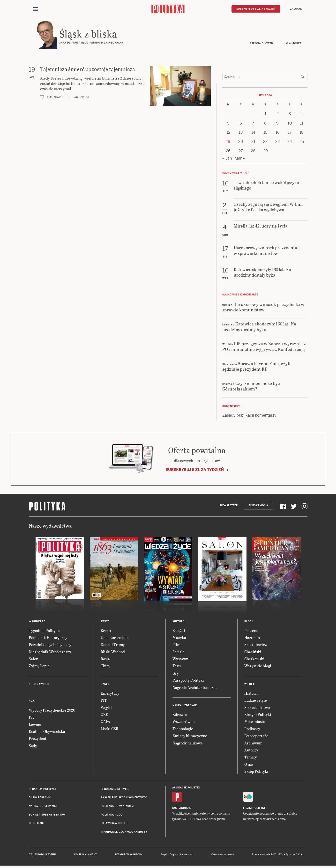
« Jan (227, 159)
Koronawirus (39, 685)
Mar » (240, 159)
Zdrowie (180, 715)
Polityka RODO (112, 815)
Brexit (106, 631)
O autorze (294, 44)
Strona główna (262, 44)
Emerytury (110, 694)
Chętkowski (254, 659)
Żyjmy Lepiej (40, 667)
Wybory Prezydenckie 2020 (52, 711)
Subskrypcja (258, 506)
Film (176, 645)
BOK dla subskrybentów (47, 815)
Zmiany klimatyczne (190, 736)
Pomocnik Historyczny (48, 638)
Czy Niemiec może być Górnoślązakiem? (251, 387)
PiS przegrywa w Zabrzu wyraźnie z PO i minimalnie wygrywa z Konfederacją (264, 347)
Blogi (249, 622)
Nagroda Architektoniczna (195, 688)
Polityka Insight (86, 855)
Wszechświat (184, 722)
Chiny (105, 667)
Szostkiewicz (256, 645)
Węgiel (107, 708)
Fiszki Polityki (254, 809)
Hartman (252, 638)
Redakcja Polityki (42, 790)
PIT (104, 701)
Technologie (183, 729)
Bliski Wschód (113, 652)
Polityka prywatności (118, 807)
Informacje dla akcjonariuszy (124, 833)
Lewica (35, 725)
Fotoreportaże (256, 736)
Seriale (179, 652)
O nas (249, 765)
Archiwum (253, 744)
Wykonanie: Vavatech (222, 855)
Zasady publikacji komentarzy (249, 416)
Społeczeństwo (257, 708)
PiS (32, 718)
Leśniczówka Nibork (129, 855)
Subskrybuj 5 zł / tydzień (256, 9)
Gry (176, 674)
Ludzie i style (256, 701)
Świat (105, 622)
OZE (104, 715)
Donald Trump (113, 645)
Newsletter (229, 506)
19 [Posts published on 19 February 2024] (228, 143)
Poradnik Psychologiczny (50, 645)
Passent (251, 631)
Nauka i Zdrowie (185, 706)
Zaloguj (296, 9)
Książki (179, 631)
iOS (175, 809)
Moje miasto (255, 722)
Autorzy (251, 751)
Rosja (105, 659)
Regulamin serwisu (115, 790)
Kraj (32, 702)
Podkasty (252, 729)
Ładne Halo (186, 855)
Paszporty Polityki (188, 681)
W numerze (37, 622)
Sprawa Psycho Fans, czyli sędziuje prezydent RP (256, 367)
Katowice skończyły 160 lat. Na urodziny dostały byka (259, 327)
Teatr (177, 667)
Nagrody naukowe (188, 744)
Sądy (33, 746)
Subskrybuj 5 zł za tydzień (195, 470)
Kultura (179, 622)
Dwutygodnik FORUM (43, 855)
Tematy (251, 758)
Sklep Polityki (256, 772)
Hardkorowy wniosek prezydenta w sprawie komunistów (263, 308)
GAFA (105, 722)
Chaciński (253, 652)
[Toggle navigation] (36, 9)
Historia (251, 694)
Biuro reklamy (40, 798)
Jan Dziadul (82, 98)
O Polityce (37, 824)
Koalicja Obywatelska (47, 732)
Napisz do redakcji (43, 807)
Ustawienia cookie (114, 824)
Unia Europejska (115, 638)
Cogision (175, 855)
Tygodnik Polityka (44, 631)
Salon (34, 659)
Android (185, 809)
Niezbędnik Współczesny (50, 652)
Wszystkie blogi (258, 667)
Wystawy (180, 659)
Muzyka (179, 638)
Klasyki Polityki (258, 715)
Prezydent (38, 739)
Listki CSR (109, 729)
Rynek (105, 685)
